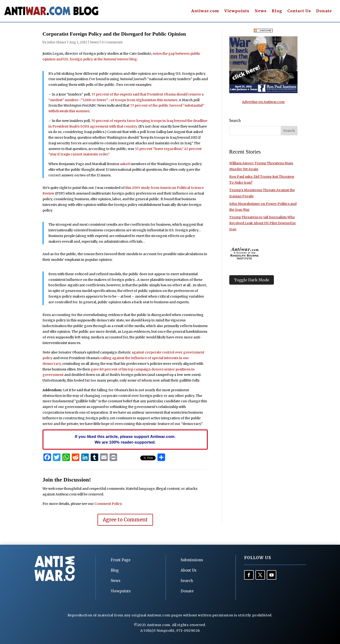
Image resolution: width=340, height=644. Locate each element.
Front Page (121, 560)
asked (125, 164)
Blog (277, 11)
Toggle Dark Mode (252, 280)
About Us (189, 570)
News (261, 11)
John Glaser (57, 42)
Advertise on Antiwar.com (263, 102)
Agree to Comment (125, 520)
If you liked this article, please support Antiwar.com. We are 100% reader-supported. (125, 439)
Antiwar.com (205, 11)
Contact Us (299, 11)
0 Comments (112, 42)
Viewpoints (237, 11)
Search (187, 581)
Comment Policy (108, 504)
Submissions (192, 560)
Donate (324, 11)
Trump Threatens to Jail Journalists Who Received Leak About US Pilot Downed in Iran (262, 223)
